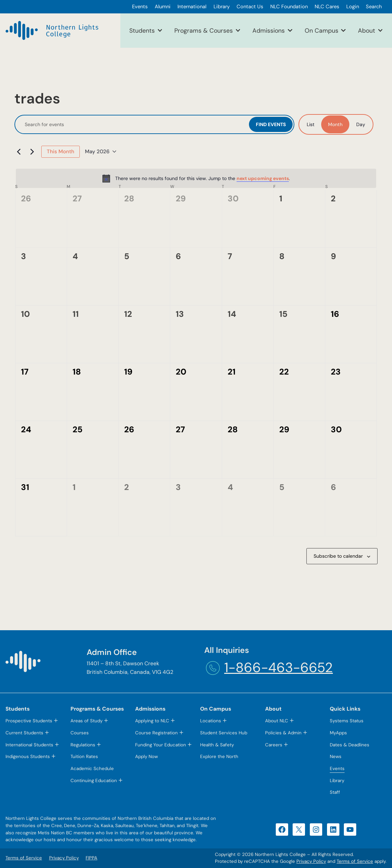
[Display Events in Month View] (335, 124)
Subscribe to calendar (338, 556)
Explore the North (219, 756)
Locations (211, 721)
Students (142, 30)
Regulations (83, 745)
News (336, 756)
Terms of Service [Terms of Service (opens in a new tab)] (355, 861)
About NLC (277, 721)
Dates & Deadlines (350, 745)
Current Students (24, 733)
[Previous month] (19, 152)
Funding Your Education (161, 745)
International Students (29, 745)
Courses (80, 733)
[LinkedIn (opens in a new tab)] (333, 830)
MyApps (338, 733)
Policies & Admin (283, 733)
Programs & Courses (204, 30)
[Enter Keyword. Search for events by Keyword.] (133, 125)
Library (337, 781)
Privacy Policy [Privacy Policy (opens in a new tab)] (311, 861)
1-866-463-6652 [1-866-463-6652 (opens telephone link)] (279, 667)
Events (337, 769)
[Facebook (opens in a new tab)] (282, 830)
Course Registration (156, 733)
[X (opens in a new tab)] (299, 830)
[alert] (196, 178)
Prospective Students (29, 721)
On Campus (322, 30)
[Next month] (32, 152)
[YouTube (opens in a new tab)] (350, 830)
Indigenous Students (28, 756)
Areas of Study (86, 721)
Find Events (271, 124)
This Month (61, 152)
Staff (335, 792)
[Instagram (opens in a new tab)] (316, 830)
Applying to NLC (152, 721)
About (367, 30)
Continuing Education (94, 781)
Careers (274, 745)
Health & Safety (217, 745)
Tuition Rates (84, 756)
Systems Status (347, 721)
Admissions (269, 30)
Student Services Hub (224, 733)
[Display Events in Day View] (361, 124)
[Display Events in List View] (311, 124)
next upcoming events (263, 178)
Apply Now (146, 756)
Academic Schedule (92, 769)
